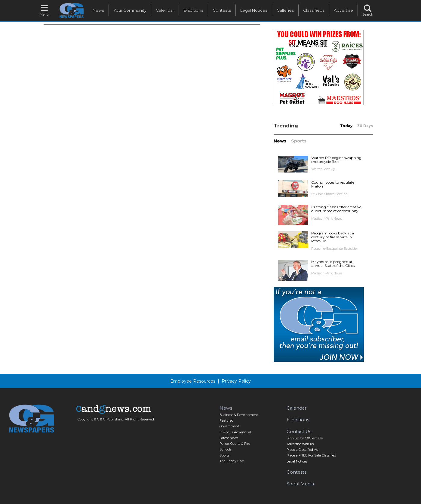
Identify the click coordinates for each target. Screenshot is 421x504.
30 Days (365, 126)
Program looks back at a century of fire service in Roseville (333, 237)
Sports (299, 141)
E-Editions (193, 10)
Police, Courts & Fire (235, 444)
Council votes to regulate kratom (333, 184)
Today (346, 126)
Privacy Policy (236, 381)
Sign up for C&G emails (305, 438)
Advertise (343, 10)
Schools (226, 449)
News (98, 10)
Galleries (285, 10)
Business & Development (239, 415)
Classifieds (314, 10)
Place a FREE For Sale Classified (311, 455)
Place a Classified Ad (303, 450)
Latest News (229, 438)
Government (229, 426)
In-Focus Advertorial (235, 432)
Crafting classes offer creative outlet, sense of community (336, 209)
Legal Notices (254, 10)
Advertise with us (300, 444)
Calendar (165, 10)
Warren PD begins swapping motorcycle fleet (336, 160)
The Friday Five (232, 461)
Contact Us (299, 432)
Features (226, 421)
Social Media (300, 484)
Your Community (130, 10)
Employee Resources (193, 381)
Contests (222, 10)
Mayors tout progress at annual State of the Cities (333, 264)
